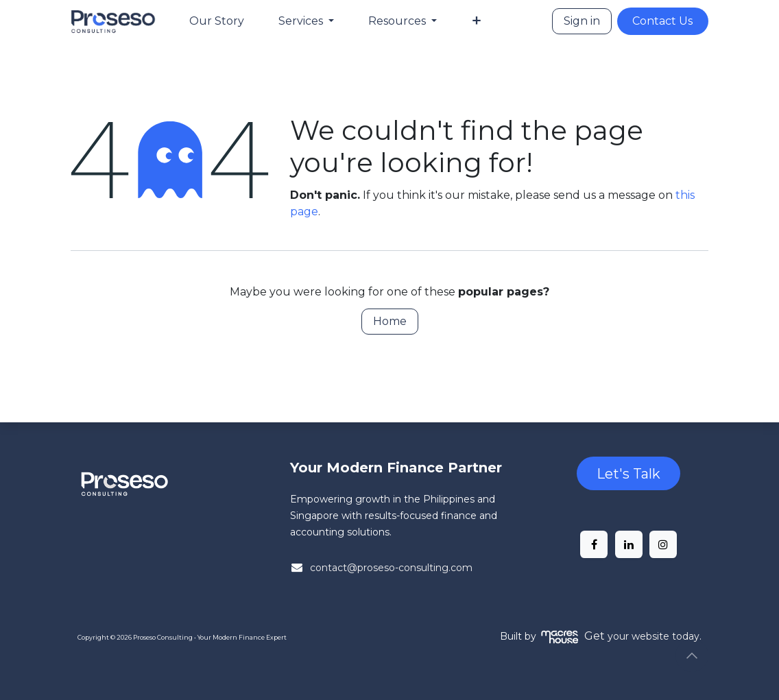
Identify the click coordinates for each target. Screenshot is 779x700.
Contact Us (662, 21)
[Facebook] (594, 544)
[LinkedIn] (629, 544)
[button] (692, 655)
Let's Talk (628, 474)
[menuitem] (217, 21)
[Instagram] (663, 544)
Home (390, 321)
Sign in (582, 21)
